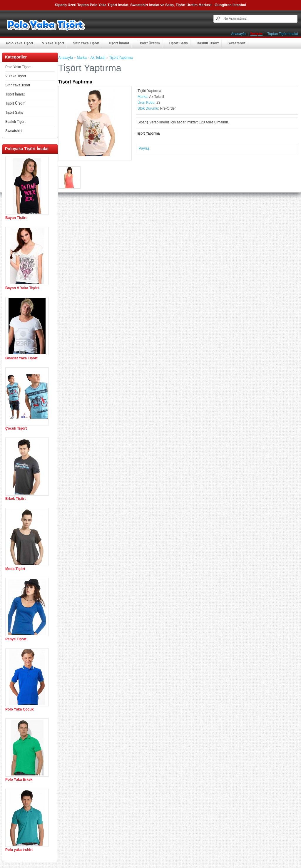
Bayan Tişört (16, 218)
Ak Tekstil (98, 58)
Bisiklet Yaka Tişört (21, 358)
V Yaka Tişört (53, 43)
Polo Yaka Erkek (19, 780)
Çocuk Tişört (16, 428)
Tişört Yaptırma (121, 58)
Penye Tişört (16, 639)
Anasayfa (238, 34)
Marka (82, 58)
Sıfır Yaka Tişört (86, 43)
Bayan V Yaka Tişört (22, 288)
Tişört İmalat (119, 43)
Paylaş (144, 148)
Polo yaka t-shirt (19, 850)
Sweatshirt (236, 43)
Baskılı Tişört (208, 43)
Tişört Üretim (149, 43)
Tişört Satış (178, 43)
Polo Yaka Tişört (20, 43)
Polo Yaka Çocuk (20, 709)
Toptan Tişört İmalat (283, 34)
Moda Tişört (15, 569)
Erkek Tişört (15, 499)
